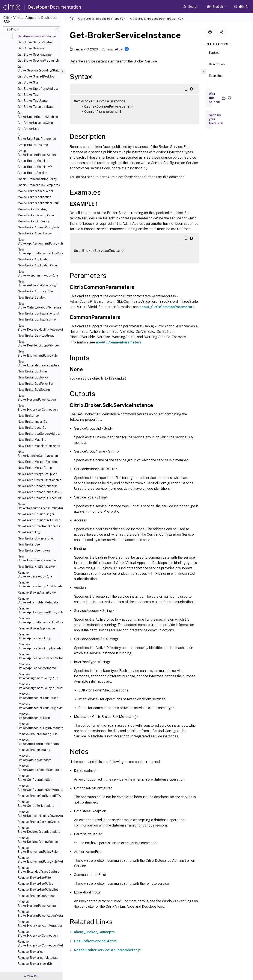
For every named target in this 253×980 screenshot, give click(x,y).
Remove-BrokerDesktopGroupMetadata (39, 830)
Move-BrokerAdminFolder (35, 191)
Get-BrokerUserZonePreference (37, 137)
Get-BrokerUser (29, 129)
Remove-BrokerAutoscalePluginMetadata (39, 726)
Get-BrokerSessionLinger (35, 55)
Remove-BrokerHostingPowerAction (37, 904)
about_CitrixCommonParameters (167, 307)
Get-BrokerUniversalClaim (36, 123)
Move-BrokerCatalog (32, 209)
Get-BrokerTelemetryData (36, 107)
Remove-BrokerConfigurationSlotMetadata (39, 788)
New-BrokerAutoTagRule (35, 291)
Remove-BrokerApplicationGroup (34, 636)
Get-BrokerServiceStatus (35, 42)
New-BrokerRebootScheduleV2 (39, 492)
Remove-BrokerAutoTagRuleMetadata (38, 742)
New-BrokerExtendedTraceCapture (39, 363)
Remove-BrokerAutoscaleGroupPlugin (38, 696)
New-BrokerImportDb (32, 422)
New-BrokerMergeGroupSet (37, 474)
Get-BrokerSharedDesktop (36, 76)
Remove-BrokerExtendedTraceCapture (39, 870)
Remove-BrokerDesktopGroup (38, 822)
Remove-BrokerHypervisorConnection (38, 934)
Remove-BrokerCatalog (34, 750)
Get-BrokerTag (28, 95)
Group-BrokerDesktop (33, 145)
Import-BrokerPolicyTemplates (39, 185)
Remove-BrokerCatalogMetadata (35, 758)
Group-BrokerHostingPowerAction (37, 153)
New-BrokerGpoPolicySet (35, 384)
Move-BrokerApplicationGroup (39, 203)
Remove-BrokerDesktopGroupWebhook (39, 840)
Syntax (214, 55)
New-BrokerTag (29, 532)
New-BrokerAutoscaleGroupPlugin (38, 283)
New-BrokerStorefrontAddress (39, 526)
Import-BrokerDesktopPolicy (37, 179)
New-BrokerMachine (32, 440)
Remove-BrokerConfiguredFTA (39, 796)
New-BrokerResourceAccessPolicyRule (39, 506)
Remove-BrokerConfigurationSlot (35, 778)
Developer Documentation (55, 7)
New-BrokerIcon (29, 416)
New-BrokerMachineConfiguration (38, 454)
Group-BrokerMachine (33, 161)
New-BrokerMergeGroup (35, 468)
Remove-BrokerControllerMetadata (36, 804)
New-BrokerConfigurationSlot (38, 313)
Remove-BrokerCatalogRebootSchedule (39, 768)
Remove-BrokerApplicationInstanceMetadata (39, 656)
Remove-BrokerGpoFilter (35, 878)
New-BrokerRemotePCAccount (39, 498)
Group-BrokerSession (32, 173)
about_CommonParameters (119, 342)
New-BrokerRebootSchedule (38, 486)
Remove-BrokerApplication (36, 628)
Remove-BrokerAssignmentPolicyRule (38, 676)
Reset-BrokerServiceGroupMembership (107, 950)
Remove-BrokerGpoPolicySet (38, 890)
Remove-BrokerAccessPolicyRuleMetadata (39, 584)
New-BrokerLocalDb (32, 428)
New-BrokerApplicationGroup (38, 265)
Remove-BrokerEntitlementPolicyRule (38, 850)
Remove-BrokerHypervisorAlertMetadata (39, 924)
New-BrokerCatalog (32, 298)
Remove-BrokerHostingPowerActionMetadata (39, 914)
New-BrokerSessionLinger (36, 514)
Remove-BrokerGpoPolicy (35, 884)
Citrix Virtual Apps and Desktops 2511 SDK (157, 19)
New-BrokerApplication (34, 259)
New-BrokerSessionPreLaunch (39, 520)
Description (217, 66)
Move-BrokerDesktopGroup (37, 215)
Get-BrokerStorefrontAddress (38, 89)
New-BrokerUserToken (34, 550)
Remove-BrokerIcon (31, 952)
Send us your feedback (216, 119)
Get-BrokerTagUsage (33, 101)
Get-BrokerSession (31, 48)
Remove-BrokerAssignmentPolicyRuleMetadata (39, 686)
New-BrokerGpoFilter (32, 371)
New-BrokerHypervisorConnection (38, 407)
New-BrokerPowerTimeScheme (39, 480)
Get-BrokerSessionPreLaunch (38, 61)
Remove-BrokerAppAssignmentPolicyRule (39, 610)
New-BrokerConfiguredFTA (37, 319)
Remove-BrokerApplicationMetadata (37, 666)
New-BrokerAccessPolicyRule (39, 227)
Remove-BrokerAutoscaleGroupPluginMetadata (39, 706)
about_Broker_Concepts (94, 932)
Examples (216, 78)
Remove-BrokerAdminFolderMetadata (38, 600)
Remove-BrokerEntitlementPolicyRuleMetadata (39, 860)
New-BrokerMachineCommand (39, 446)
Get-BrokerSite (28, 82)
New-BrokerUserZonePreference (37, 558)
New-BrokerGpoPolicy (33, 377)
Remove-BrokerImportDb (35, 964)
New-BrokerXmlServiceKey (37, 567)
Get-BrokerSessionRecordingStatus (39, 68)
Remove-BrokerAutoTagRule (38, 734)
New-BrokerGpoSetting (34, 390)
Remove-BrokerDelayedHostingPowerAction (39, 814)
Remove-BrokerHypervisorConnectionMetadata (39, 944)
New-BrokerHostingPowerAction (37, 398)
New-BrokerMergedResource (38, 462)
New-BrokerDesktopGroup (36, 336)
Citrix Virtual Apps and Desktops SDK (102, 19)
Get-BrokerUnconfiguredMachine (38, 115)
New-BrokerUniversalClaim (36, 538)
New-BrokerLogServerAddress (39, 434)
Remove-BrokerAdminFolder (37, 593)
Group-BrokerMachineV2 (35, 167)
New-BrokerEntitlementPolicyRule (38, 353)
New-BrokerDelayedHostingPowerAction (39, 328)
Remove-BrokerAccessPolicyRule (35, 574)
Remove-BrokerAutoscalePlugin (34, 716)
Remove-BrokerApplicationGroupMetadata (39, 646)
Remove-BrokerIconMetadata (38, 958)
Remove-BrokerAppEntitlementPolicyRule (39, 620)
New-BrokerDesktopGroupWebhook (39, 343)
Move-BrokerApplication (34, 197)
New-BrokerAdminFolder (35, 233)
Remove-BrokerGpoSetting (36, 896)
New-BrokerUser (29, 544)
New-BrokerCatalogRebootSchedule (39, 305)
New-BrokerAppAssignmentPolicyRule (39, 242)
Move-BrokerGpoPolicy (34, 221)
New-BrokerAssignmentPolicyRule (38, 273)
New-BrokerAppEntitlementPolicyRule (39, 251)
